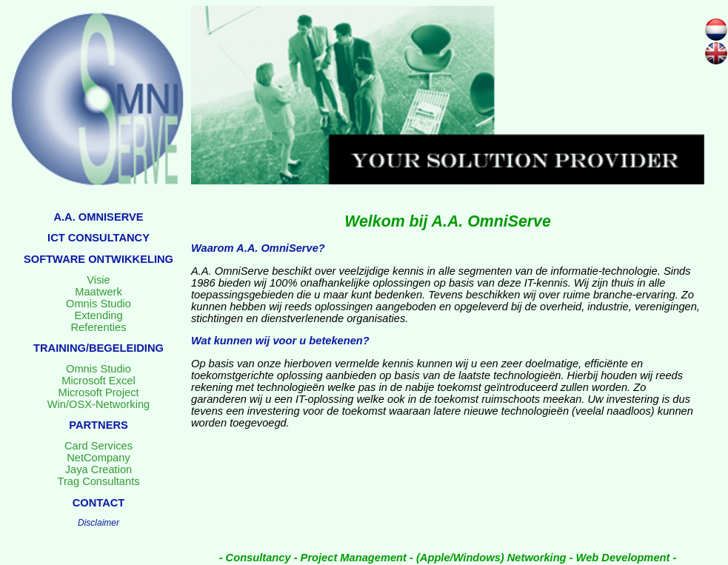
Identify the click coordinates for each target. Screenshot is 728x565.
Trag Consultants (98, 481)
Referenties (99, 327)
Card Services (98, 446)
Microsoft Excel (98, 381)
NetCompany (98, 458)
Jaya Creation (98, 469)
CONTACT (99, 503)
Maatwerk (98, 292)
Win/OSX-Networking (98, 404)
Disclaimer (98, 523)
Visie (98, 280)
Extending (98, 315)
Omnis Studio (98, 304)
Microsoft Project (98, 392)
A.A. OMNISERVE (98, 217)
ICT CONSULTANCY (98, 238)
